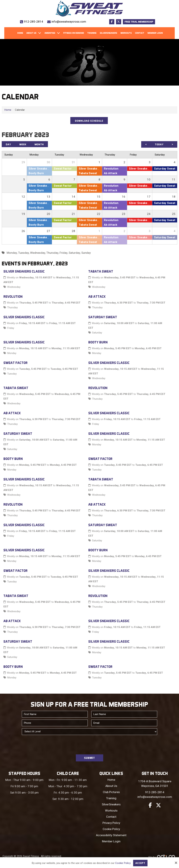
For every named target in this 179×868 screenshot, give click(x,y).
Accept (140, 863)
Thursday (12, 307)
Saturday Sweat (103, 317)
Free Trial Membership (139, 22)
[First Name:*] (55, 714)
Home (8, 110)
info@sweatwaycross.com (69, 22)
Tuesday (12, 374)
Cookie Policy (123, 863)
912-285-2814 (34, 22)
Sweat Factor (15, 363)
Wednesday (14, 287)
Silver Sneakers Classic (24, 271)
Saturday (97, 333)
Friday (11, 328)
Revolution (13, 297)
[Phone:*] (55, 723)
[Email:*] (124, 723)
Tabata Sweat (101, 271)
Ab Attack (97, 297)
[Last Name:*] (124, 714)
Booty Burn (98, 342)
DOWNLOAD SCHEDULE (89, 121)
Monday (12, 353)
